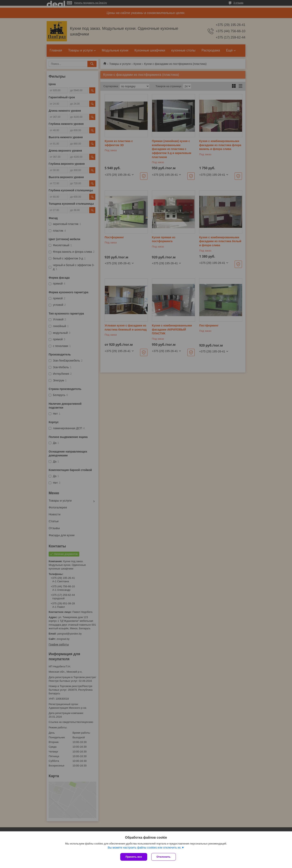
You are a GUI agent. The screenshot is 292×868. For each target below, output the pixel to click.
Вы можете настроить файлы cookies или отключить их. (144, 848)
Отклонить (164, 857)
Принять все (134, 857)
